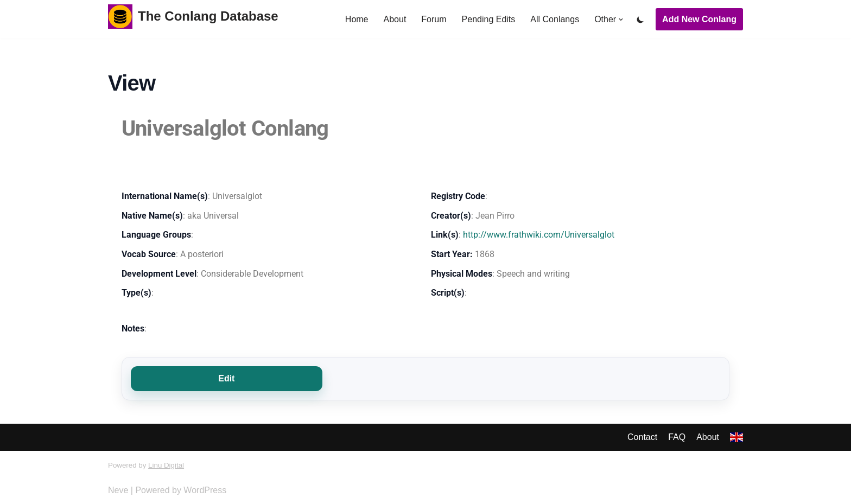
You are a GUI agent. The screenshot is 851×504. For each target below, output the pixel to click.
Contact (642, 437)
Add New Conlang (699, 19)
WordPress (205, 490)
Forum (434, 19)
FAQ (677, 437)
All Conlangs (555, 19)
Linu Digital (166, 465)
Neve (118, 490)
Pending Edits (489, 19)
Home (357, 19)
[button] (621, 20)
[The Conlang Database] (193, 17)
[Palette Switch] (640, 20)
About (395, 19)
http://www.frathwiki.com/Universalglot (539, 235)
